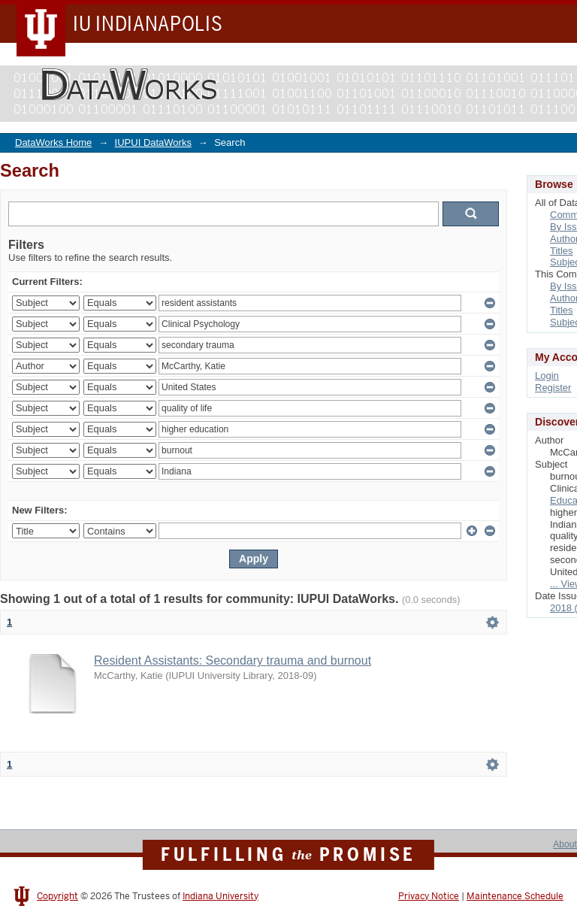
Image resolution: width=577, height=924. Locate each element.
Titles (562, 251)
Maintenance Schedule (515, 896)
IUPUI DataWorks (153, 142)
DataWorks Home (53, 142)
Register (553, 388)
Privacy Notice (429, 896)
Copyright (57, 896)
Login (547, 376)
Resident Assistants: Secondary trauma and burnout (233, 660)
